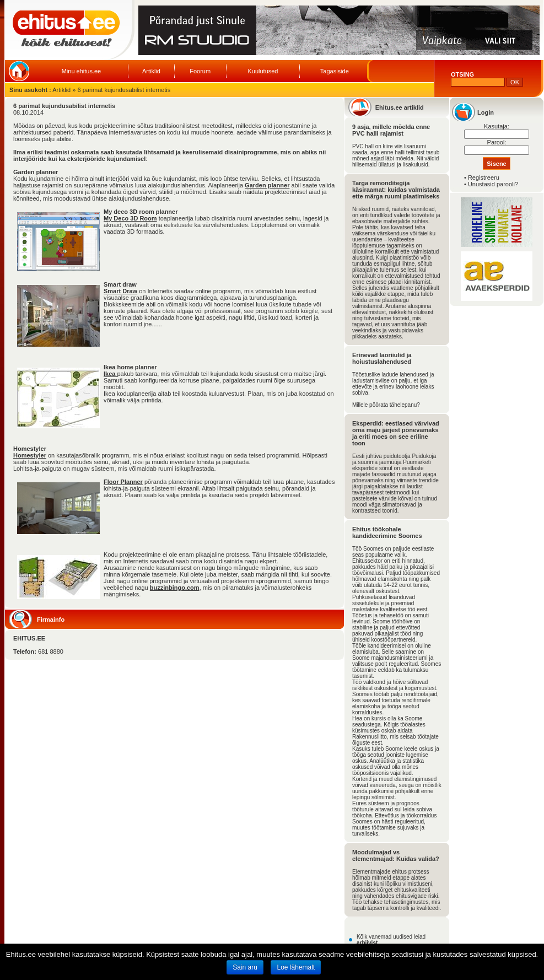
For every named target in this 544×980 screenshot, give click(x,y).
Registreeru (484, 177)
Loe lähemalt (296, 967)
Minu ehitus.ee (82, 71)
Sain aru (245, 967)
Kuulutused (263, 71)
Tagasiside (335, 71)
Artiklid (151, 71)
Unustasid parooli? (493, 184)
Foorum (200, 71)
